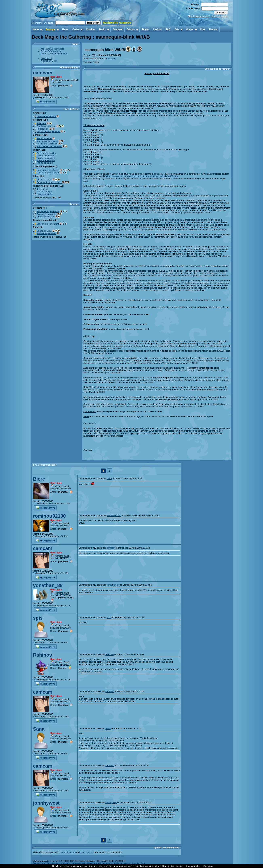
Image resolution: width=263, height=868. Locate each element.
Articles (132, 29)
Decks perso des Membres (54, 54)
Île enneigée (43, 189)
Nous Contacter (131, 863)
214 (35, 504)
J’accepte (208, 866)
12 (34, 828)
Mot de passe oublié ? (199, 16)
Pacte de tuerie (46, 138)
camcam (43, 73)
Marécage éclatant (46, 160)
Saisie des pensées (46, 233)
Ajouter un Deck (49, 61)
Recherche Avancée (117, 23)
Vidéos (191, 29)
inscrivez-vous (86, 852)
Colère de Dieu (48, 180)
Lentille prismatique (48, 116)
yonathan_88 (48, 585)
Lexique (157, 29)
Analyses (118, 29)
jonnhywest (46, 803)
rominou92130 (49, 516)
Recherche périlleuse (50, 144)
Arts (179, 29)
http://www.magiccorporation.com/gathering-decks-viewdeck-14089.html (143, 176)
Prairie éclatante (45, 163)
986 (35, 606)
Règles (145, 29)
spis (38, 618)
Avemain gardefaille (46, 214)
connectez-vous (68, 852)
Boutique (52, 29)
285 (35, 680)
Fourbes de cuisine (50, 126)
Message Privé (45, 101)
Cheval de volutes (45, 217)
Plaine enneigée (45, 194)
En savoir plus (193, 866)
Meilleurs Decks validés (53, 49)
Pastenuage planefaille (48, 211)
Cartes (77, 29)
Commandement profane (53, 182)
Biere (39, 479)
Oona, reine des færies (53, 170)
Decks (104, 29)
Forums (213, 29)
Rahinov (43, 655)
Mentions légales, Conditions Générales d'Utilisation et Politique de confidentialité (82, 863)
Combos (90, 29)
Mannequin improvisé (50, 141)
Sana (39, 729)
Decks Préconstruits (51, 51)
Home (38, 29)
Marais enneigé (44, 192)
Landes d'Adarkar (45, 156)
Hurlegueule (45, 129)
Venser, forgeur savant (52, 173)
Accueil (36, 863)
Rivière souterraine (46, 158)
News (65, 29)
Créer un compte (220, 16)
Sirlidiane (44, 123)
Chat (203, 29)
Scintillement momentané (52, 146)
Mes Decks (46, 58)
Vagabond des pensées (51, 131)
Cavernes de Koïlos (46, 153)
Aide (143, 863)
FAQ (168, 29)
